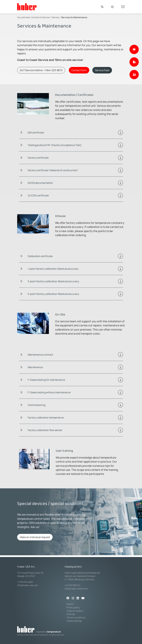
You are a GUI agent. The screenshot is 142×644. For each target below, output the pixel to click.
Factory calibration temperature (46, 418)
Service (55, 17)
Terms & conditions (76, 618)
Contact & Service (40, 17)
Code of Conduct (75, 611)
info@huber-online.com (76, 589)
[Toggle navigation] (123, 7)
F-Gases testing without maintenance (49, 392)
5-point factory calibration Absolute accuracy (53, 294)
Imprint (70, 604)
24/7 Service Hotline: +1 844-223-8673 (41, 70)
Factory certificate (38, 158)
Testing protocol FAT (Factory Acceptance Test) (55, 145)
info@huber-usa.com (28, 585)
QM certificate (36, 132)
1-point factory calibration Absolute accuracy (53, 269)
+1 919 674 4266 (25, 582)
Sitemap (71, 614)
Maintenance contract (40, 355)
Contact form (79, 70)
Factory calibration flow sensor (45, 430)
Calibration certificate (40, 256)
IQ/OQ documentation (40, 183)
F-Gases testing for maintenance (46, 380)
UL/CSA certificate (38, 195)
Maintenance (35, 367)
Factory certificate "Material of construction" (53, 170)
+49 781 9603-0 (72, 585)
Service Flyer (102, 70)
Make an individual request (35, 537)
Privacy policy (73, 607)
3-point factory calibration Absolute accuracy (53, 281)
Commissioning (37, 405)
